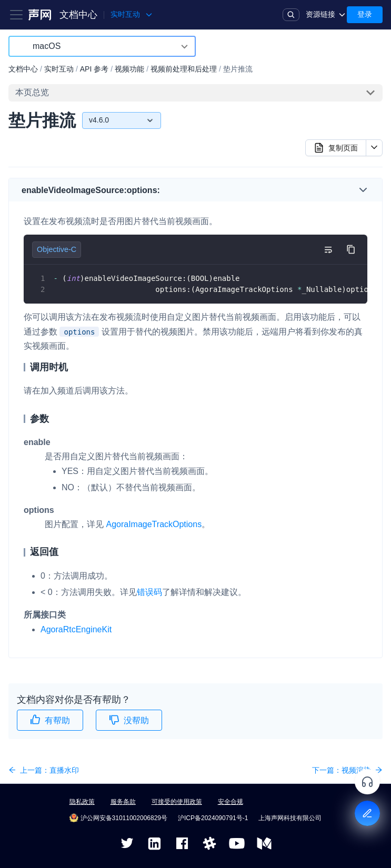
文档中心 (78, 15)
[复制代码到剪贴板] (351, 249)
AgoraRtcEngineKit (76, 629)
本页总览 (32, 92)
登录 (365, 14)
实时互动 (59, 69)
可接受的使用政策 (177, 802)
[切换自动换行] (328, 249)
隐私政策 (82, 802)
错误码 (149, 592)
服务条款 (123, 802)
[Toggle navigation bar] (16, 15)
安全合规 (230, 802)
